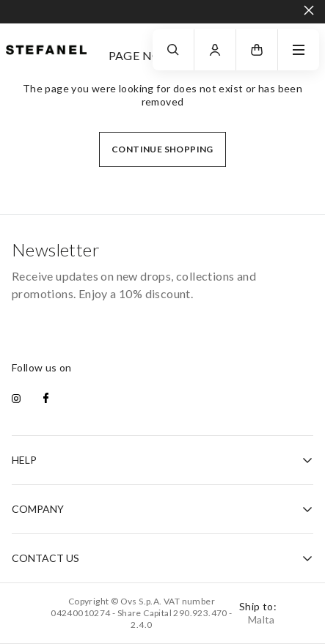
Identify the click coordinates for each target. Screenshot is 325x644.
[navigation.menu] (299, 50)
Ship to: (258, 613)
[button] (257, 50)
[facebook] (46, 399)
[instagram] (16, 399)
